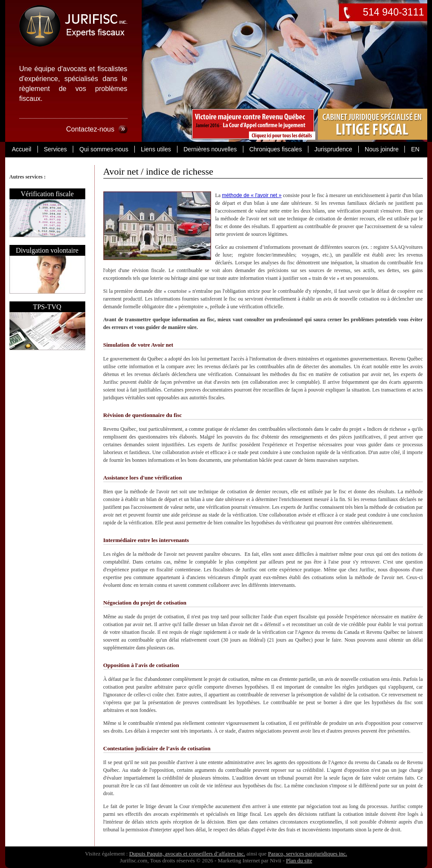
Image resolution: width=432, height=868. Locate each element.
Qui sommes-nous (104, 149)
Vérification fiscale (47, 194)
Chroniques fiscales (276, 149)
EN (415, 149)
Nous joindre (382, 149)
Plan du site (299, 860)
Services (56, 149)
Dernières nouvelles (210, 149)
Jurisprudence (333, 149)
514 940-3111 (394, 12)
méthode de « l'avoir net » (252, 195)
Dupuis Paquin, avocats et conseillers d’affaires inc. (187, 854)
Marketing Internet (239, 860)
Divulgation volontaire (47, 250)
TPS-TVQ (47, 307)
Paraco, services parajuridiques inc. (308, 854)
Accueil (22, 149)
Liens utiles (156, 149)
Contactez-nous (90, 129)
